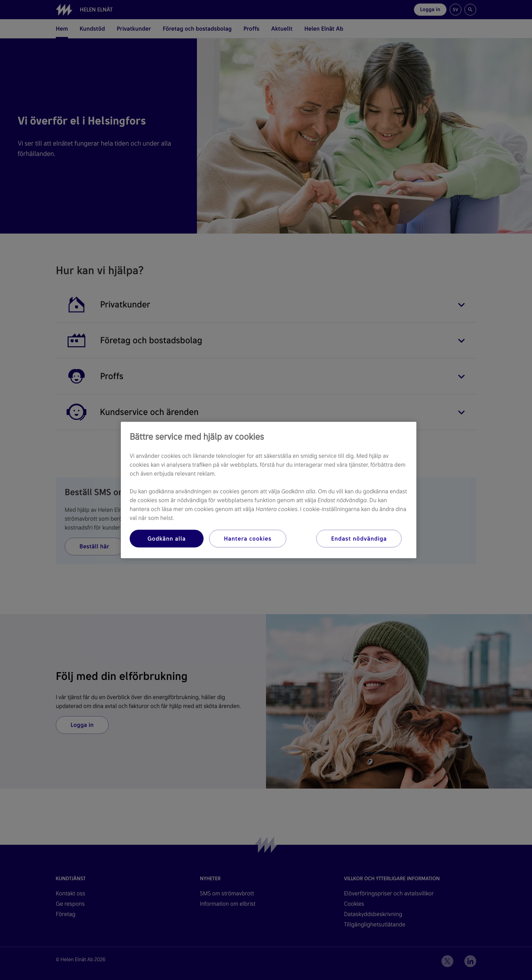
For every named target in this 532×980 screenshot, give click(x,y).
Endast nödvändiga (359, 539)
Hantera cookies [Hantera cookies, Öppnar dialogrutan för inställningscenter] (248, 539)
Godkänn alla (167, 539)
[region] (269, 490)
